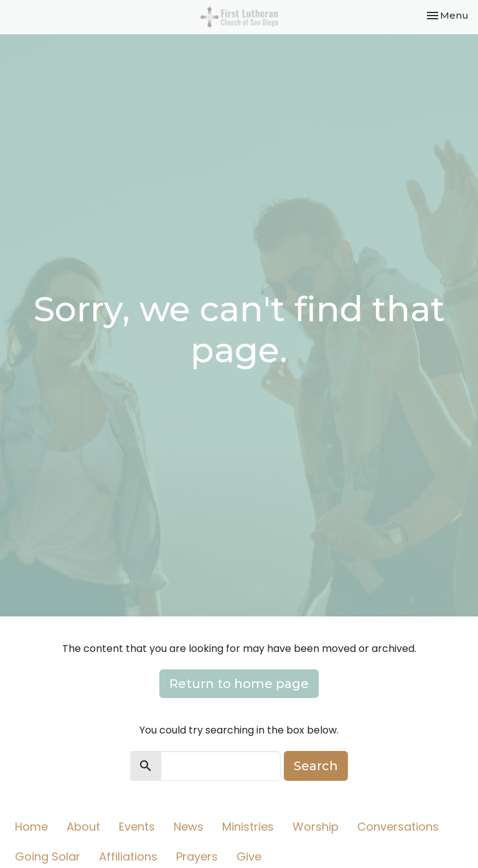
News (189, 827)
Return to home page (239, 684)
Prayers (197, 856)
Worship (316, 827)
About (83, 827)
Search (316, 766)
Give (249, 856)
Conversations (398, 827)
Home (31, 827)
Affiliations (128, 856)
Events (137, 827)
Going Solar (48, 856)
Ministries (248, 827)
